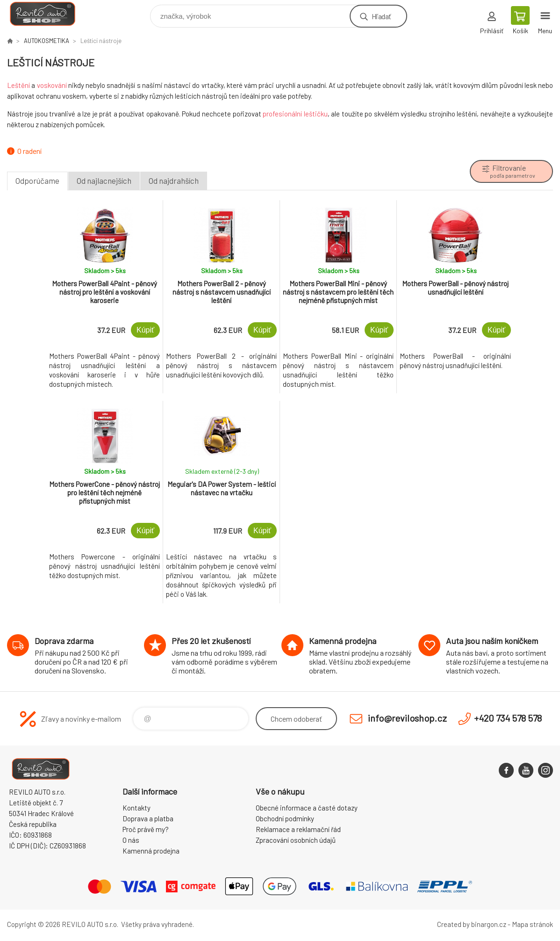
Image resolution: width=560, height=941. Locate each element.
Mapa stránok (532, 924)
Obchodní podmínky (285, 818)
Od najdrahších (174, 181)
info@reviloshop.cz (407, 718)
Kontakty (136, 808)
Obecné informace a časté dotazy (307, 808)
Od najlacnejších (104, 181)
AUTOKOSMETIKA (47, 41)
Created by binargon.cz (472, 924)
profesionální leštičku (295, 114)
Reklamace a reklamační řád (298, 829)
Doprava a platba (148, 818)
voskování (52, 85)
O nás (131, 840)
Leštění (18, 85)
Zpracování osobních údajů (296, 840)
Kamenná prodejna (151, 851)
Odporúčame (37, 181)
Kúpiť (145, 330)
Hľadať (381, 16)
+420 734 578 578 (508, 718)
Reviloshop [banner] (48, 14)
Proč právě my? (146, 829)
